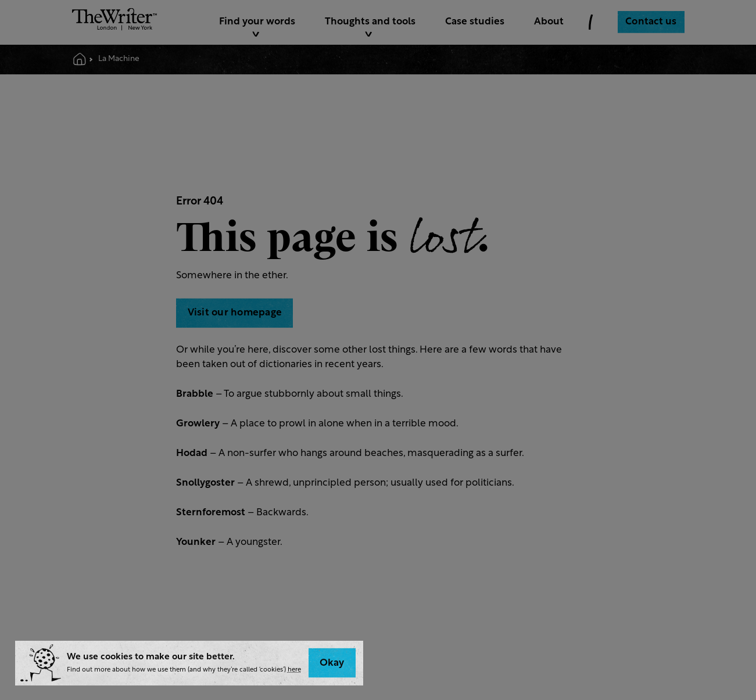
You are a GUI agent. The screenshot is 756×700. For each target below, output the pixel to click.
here (294, 670)
